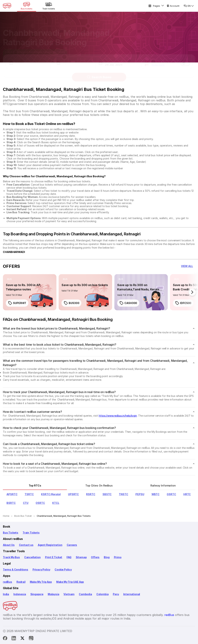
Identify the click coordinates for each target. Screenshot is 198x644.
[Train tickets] (49, 6)
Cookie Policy (63, 569)
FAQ (69, 557)
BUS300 (71, 303)
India (6, 594)
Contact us (26, 545)
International (132, 594)
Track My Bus (11, 557)
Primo (118, 557)
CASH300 (128, 303)
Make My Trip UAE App (70, 582)
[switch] (185, 60)
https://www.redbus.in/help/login (118, 416)
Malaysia (54, 594)
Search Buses (99, 74)
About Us (9, 545)
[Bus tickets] (27, 6)
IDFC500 (183, 303)
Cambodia (85, 594)
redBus (8, 582)
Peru (116, 594)
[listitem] (9, 279)
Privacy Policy (41, 569)
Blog (107, 557)
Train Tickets (31, 533)
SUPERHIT (17, 303)
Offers (95, 557)
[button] (28, 60)
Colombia (103, 594)
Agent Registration (50, 545)
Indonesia (20, 594)
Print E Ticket (54, 557)
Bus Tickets (11, 533)
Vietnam (69, 594)
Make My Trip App (41, 582)
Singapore (37, 594)
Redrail (21, 582)
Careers (72, 545)
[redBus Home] (7, 6)
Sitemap (81, 557)
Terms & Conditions (16, 569)
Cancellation (32, 557)
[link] (30, 292)
